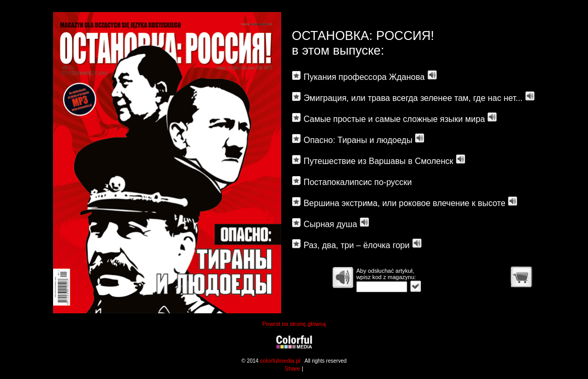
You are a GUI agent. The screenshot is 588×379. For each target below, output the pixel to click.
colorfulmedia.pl (280, 361)
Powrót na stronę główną (294, 324)
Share (292, 368)
